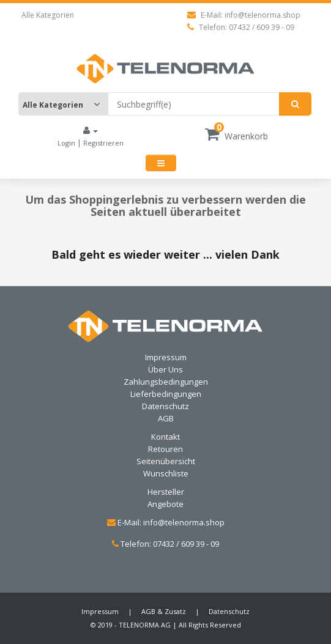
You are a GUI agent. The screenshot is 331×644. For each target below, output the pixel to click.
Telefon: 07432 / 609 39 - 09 (241, 27)
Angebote (165, 504)
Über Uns (165, 369)
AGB (166, 418)
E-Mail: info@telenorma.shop (244, 15)
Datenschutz (165, 406)
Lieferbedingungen (166, 394)
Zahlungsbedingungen (166, 382)
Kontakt (165, 437)
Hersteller (166, 492)
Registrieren (103, 143)
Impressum (166, 357)
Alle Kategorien (48, 15)
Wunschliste (166, 473)
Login (67, 143)
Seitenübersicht (166, 461)
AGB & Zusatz (164, 611)
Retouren (165, 449)
